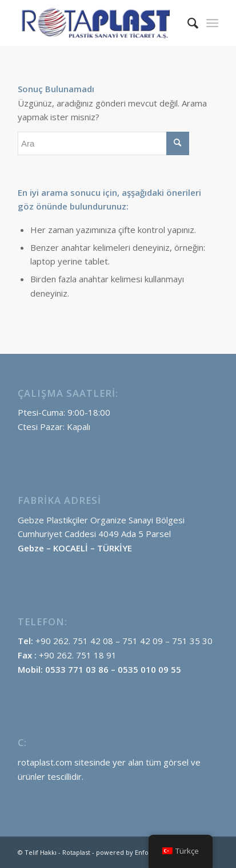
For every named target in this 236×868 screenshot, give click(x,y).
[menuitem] (187, 23)
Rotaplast (76, 852)
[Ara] (187, 23)
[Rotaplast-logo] (98, 23)
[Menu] (212, 23)
